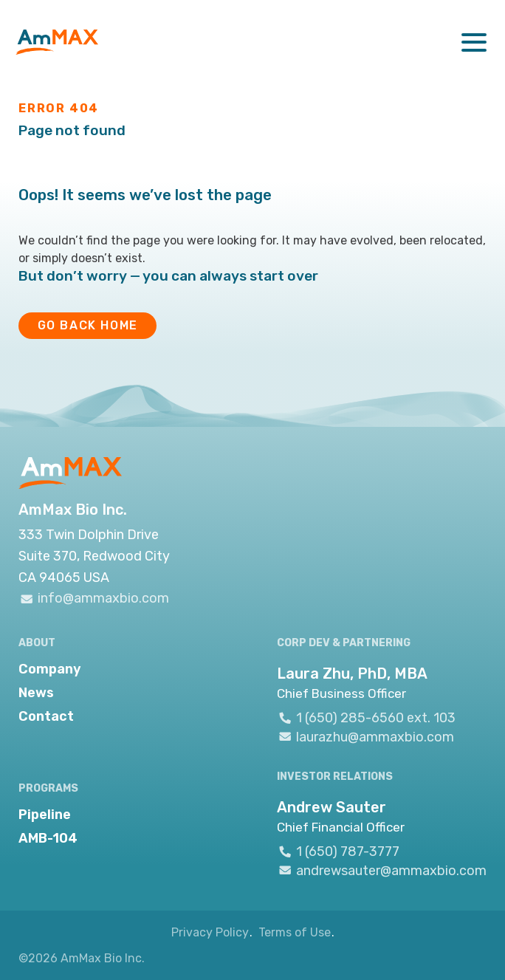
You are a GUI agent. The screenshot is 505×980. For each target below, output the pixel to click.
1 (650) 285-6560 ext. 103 (366, 718)
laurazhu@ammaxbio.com (365, 736)
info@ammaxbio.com (94, 599)
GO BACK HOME (88, 325)
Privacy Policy (210, 932)
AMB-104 (48, 838)
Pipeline (45, 815)
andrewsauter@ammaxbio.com (382, 870)
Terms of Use (295, 932)
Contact (46, 716)
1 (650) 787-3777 (338, 851)
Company (50, 669)
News (36, 693)
